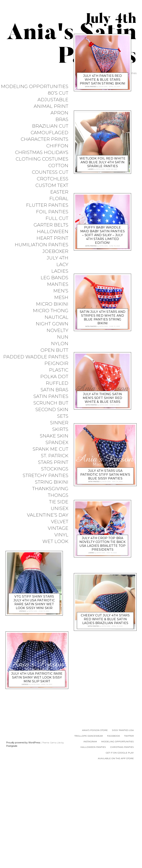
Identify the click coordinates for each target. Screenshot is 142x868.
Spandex (57, 443)
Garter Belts (51, 225)
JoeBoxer (55, 251)
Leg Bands (54, 278)
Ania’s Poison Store (95, 831)
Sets (63, 416)
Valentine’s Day (48, 515)
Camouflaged (49, 133)
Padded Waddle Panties (36, 357)
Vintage (58, 528)
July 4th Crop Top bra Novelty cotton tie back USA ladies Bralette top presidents (102, 617)
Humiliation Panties (42, 245)
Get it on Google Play (120, 853)
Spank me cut (50, 449)
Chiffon (57, 146)
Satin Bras (54, 390)
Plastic (59, 370)
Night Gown (52, 324)
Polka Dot (54, 377)
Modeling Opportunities (35, 87)
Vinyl (61, 535)
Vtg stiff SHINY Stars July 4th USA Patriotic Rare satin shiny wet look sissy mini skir (102, 703)
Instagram (90, 842)
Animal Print (51, 106)
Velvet (60, 522)
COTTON (58, 166)
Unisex (60, 509)
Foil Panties (52, 212)
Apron (59, 113)
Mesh (61, 298)
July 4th (58, 258)
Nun (63, 337)
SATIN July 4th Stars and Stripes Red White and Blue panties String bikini (102, 390)
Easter (59, 192)
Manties (58, 284)
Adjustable (53, 100)
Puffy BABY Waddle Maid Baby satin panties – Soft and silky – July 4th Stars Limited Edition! (102, 308)
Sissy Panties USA (123, 831)
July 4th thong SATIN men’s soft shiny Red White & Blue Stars (102, 471)
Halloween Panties (93, 848)
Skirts (60, 429)
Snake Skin (54, 436)
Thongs (58, 495)
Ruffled (57, 383)
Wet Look (55, 541)
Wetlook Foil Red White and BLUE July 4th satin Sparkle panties (102, 235)
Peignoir (56, 363)
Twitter (129, 837)
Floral (59, 199)
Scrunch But (51, 403)
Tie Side (59, 502)
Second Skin (52, 410)
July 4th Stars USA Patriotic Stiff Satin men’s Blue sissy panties (105, 547)
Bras (62, 120)
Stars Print (53, 462)
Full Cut (57, 218)
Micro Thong (51, 311)
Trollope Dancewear (89, 837)
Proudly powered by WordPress (23, 843)
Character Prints (44, 139)
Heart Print (52, 238)
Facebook (114, 837)
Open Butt (54, 350)
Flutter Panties (47, 205)
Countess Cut (50, 172)
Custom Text (52, 185)
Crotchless (53, 179)
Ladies (60, 271)
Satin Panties (51, 396)
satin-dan (103, 159)
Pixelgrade (12, 847)
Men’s (61, 291)
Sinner (59, 423)
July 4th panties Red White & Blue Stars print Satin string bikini (102, 152)
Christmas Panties (122, 848)
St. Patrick (55, 456)
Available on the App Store (116, 859)
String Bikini (52, 482)
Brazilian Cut (50, 126)
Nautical (56, 317)
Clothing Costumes (42, 159)
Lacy (62, 265)
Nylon (60, 344)
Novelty (57, 331)
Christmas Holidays (42, 152)
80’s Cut (58, 93)
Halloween (53, 232)
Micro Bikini (52, 304)
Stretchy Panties (45, 476)
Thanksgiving (50, 489)
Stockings (55, 469)
